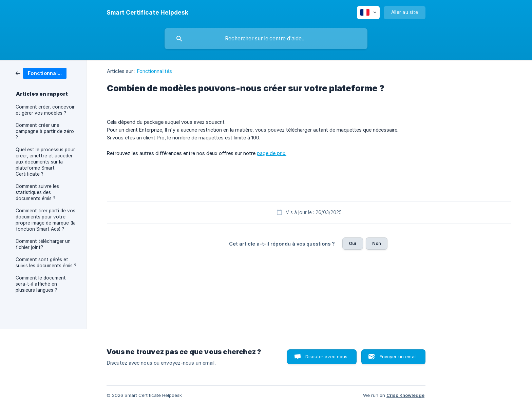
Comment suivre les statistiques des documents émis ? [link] (37, 192)
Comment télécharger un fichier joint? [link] (43, 244)
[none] (147, 13)
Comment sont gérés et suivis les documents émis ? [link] (46, 263)
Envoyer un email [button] (398, 356)
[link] (41, 73)
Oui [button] (353, 243)
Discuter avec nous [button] (327, 356)
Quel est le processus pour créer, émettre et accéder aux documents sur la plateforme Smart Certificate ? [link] (45, 162)
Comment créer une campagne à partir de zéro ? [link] (45, 131)
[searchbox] (266, 39)
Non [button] (377, 243)
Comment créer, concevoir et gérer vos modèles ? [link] (45, 110)
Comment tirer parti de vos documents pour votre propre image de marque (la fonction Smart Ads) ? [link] (46, 220)
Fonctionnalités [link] (155, 71)
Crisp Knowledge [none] (405, 395)
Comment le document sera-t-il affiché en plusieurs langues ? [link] (41, 284)
